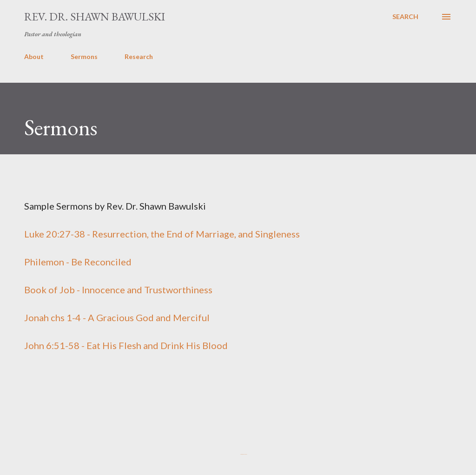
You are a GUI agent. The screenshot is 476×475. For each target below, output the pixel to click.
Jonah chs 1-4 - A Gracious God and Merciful (117, 317)
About (34, 56)
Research (139, 56)
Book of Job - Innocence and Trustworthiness (118, 290)
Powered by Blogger (238, 454)
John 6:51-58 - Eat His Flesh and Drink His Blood (126, 345)
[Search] (405, 17)
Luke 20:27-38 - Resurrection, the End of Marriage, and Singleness (162, 234)
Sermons (84, 56)
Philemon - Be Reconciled (78, 262)
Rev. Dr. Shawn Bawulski (95, 16)
